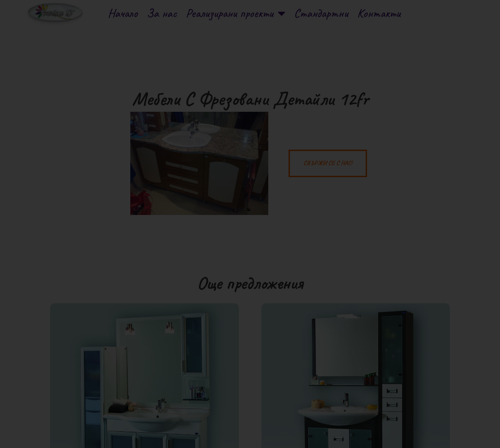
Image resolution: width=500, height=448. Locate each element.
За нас (162, 13)
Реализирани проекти (236, 13)
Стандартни (321, 13)
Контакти (379, 13)
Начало (123, 13)
